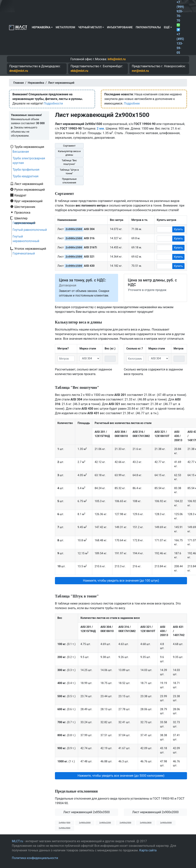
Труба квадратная (26, 176)
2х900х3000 (166, 823)
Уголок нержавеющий (30, 249)
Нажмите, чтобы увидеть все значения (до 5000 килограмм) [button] (121, 776)
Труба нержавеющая (29, 147)
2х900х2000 (85, 823)
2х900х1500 (65, 823)
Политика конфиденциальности (35, 858)
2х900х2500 (125, 823)
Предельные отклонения (69, 181)
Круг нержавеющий (28, 201)
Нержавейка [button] (41, 27)
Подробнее (132, 103)
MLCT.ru (18, 841)
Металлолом (65, 27)
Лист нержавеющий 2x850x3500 (87, 812)
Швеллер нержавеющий (25, 218)
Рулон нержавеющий (30, 190)
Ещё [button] (167, 27)
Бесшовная (21, 152)
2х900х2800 (146, 823)
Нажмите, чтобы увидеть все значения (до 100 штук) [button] (121, 581)
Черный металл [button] (90, 27)
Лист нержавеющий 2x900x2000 (155, 812)
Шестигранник (25, 207)
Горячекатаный (24, 223)
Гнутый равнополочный (30, 230)
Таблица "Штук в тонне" (69, 172)
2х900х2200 (105, 823)
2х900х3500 (65, 828)
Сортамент (69, 146)
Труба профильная (26, 170)
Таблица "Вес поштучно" (69, 162)
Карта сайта (148, 850)
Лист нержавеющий (29, 184)
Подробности (53, 103)
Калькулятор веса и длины (69, 153)
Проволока (22, 212)
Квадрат (20, 195)
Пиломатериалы (148, 27)
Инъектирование (120, 27)
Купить (178, 229)
